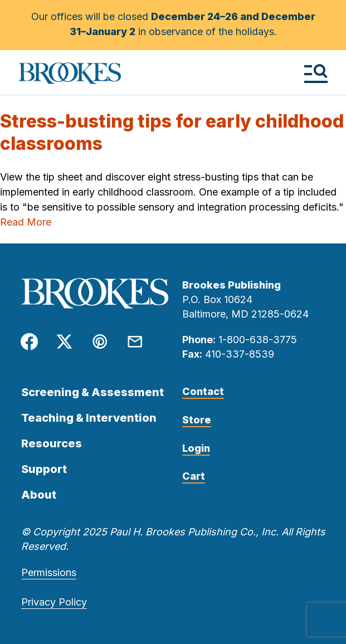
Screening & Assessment (92, 392)
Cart (194, 476)
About (39, 495)
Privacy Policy (54, 602)
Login (196, 448)
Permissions (49, 572)
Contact (203, 391)
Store (197, 420)
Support (44, 469)
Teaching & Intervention (89, 418)
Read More (26, 222)
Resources (52, 443)
